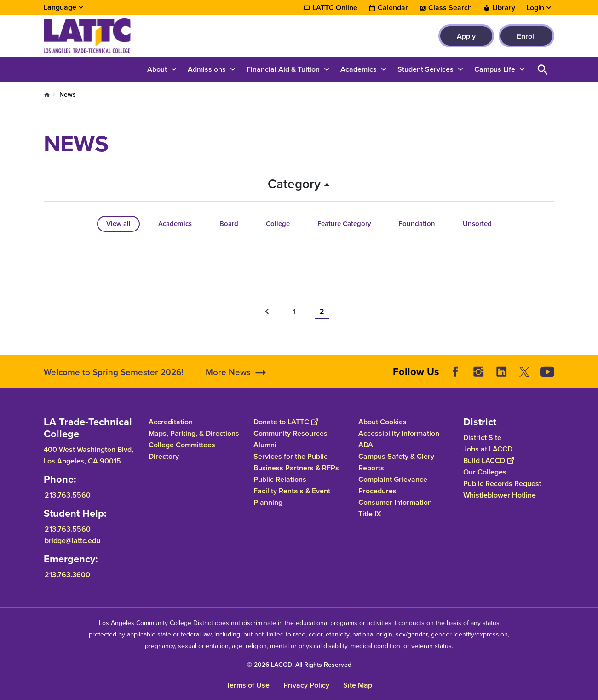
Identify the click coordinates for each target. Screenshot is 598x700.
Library (504, 8)
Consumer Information (395, 502)
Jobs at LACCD (488, 448)
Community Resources (290, 433)
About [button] (157, 69)
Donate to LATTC (286, 422)
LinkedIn (501, 372)
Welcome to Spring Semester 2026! (115, 372)
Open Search (543, 69)
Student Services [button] (425, 69)
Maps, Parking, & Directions (194, 433)
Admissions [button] (207, 69)
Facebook (455, 372)
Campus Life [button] (495, 69)
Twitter (524, 372)
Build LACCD (489, 460)
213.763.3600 (67, 574)
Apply (466, 36)
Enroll (526, 36)
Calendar (393, 8)
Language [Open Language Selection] (60, 7)
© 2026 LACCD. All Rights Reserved (299, 665)
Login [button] (535, 8)
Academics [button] (359, 69)
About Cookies (382, 422)
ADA (366, 445)
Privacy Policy (306, 685)
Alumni (265, 445)
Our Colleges (485, 471)
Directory (164, 456)
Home (47, 95)
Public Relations (280, 479)
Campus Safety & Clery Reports (396, 462)
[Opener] (589, 369)
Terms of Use (248, 685)
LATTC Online (335, 8)
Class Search (450, 8)
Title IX (370, 514)
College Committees (182, 445)
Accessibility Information (399, 433)
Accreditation (171, 422)
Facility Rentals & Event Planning (292, 497)
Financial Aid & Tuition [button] (283, 69)
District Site (482, 437)
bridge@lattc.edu (72, 540)
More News (228, 372)
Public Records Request (502, 483)
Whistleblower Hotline (500, 495)
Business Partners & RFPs (296, 468)
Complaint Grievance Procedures (393, 485)
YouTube (547, 372)
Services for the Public (290, 456)
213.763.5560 (68, 495)
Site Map (358, 685)
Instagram (478, 372)
